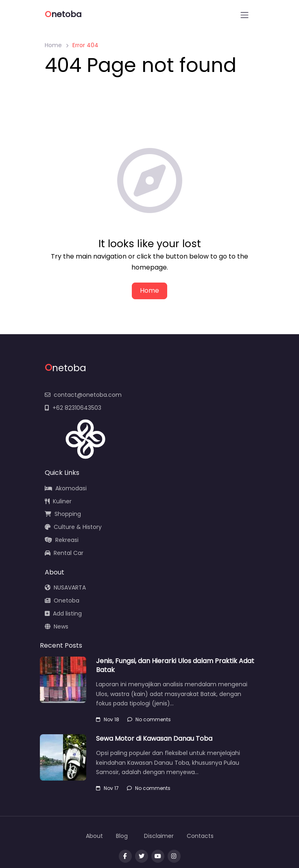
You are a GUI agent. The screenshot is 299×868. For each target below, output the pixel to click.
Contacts (200, 836)
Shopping (63, 514)
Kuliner (58, 501)
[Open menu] (244, 15)
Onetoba (62, 600)
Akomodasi (66, 488)
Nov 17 (107, 788)
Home (53, 45)
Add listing (63, 613)
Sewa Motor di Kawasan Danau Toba (154, 739)
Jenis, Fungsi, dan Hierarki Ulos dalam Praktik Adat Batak (175, 665)
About (94, 836)
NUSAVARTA (65, 587)
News (57, 627)
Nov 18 (108, 719)
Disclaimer (159, 836)
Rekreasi (62, 540)
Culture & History (73, 527)
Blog (122, 836)
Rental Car (64, 553)
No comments (149, 719)
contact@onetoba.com (83, 395)
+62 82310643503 (73, 408)
